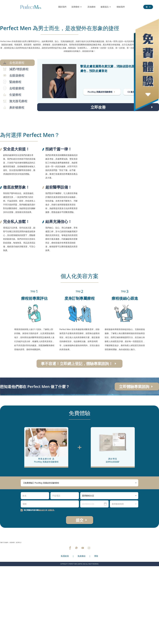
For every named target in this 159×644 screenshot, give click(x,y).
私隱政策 (51, 582)
